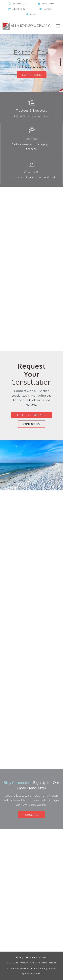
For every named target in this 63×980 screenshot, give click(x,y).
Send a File (46, 4)
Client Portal (17, 9)
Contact (46, 9)
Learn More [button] (32, 75)
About (32, 14)
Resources (31, 957)
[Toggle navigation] (58, 26)
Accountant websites (18, 969)
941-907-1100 (17, 4)
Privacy (19, 957)
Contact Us (32, 424)
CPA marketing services (44, 969)
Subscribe (32, 815)
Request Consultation (32, 415)
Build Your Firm (33, 974)
